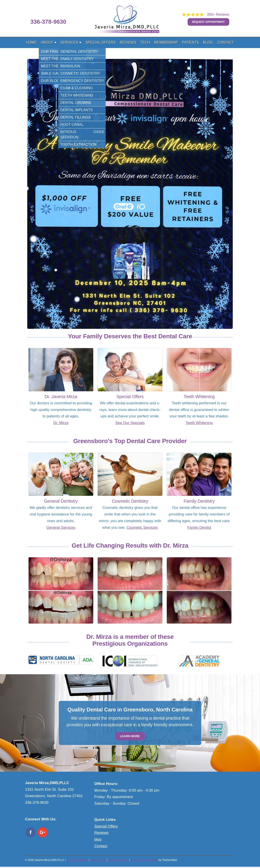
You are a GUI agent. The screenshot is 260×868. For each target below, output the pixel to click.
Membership (166, 42)
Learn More (130, 736)
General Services (61, 528)
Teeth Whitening (199, 423)
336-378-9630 (48, 22)
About (47, 42)
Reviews (128, 42)
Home (31, 42)
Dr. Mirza (61, 423)
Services (69, 42)
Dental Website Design (144, 860)
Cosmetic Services (142, 528)
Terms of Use (98, 860)
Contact (225, 42)
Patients (190, 42)
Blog (208, 42)
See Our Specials (130, 423)
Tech (145, 42)
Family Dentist (199, 528)
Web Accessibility (118, 860)
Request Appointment (208, 22)
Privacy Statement (77, 860)
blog (98, 839)
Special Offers (101, 42)
